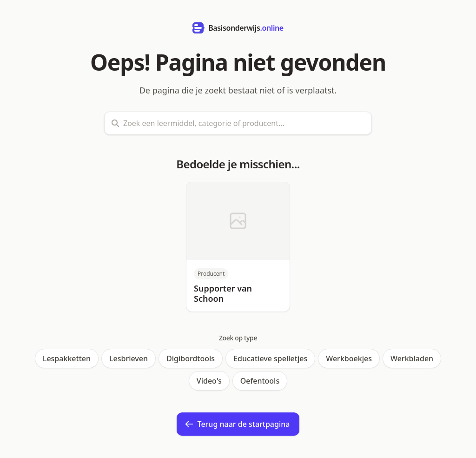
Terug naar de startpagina (237, 424)
